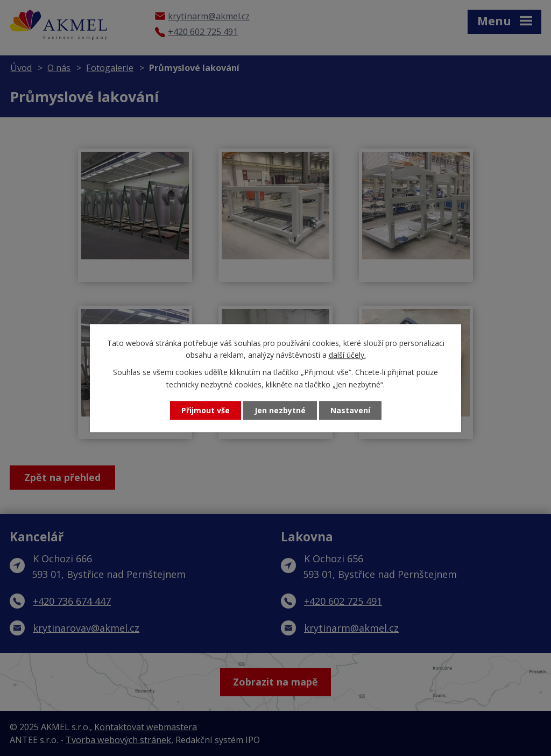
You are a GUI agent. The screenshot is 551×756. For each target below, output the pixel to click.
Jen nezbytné (280, 410)
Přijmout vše (206, 410)
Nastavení (350, 410)
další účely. (347, 355)
